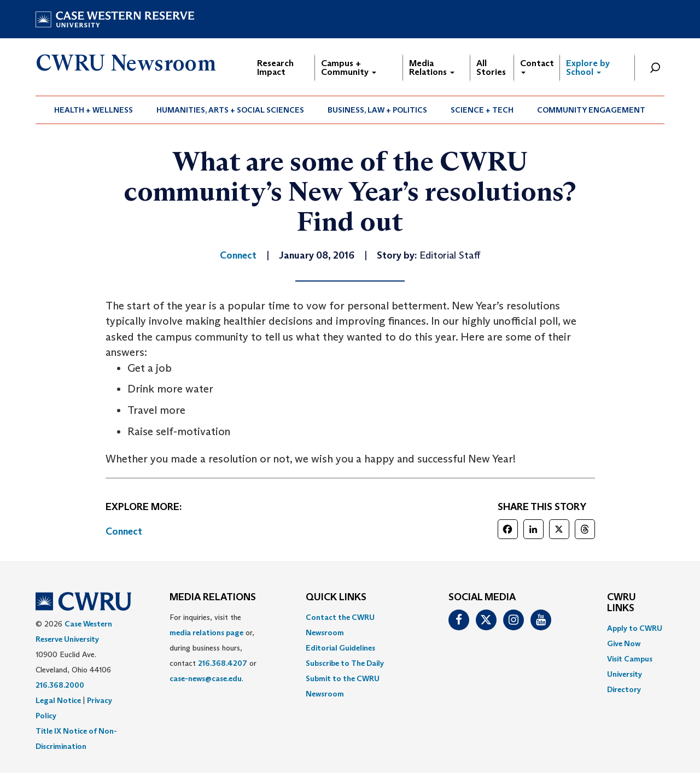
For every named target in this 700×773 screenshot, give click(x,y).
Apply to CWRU (635, 628)
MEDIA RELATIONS (213, 598)
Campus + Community (349, 68)
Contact (537, 66)
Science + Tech (482, 110)
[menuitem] (94, 110)
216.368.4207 (223, 663)
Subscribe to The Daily (345, 663)
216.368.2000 (60, 685)
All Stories (491, 68)
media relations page (206, 633)
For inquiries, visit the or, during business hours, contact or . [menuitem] (213, 648)
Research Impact (275, 68)
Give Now (624, 643)
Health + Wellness (94, 110)
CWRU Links (622, 603)
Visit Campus (630, 659)
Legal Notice (58, 700)
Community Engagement (591, 110)
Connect (124, 531)
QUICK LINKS (336, 598)
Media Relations (432, 68)
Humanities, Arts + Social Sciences (230, 110)
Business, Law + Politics (377, 110)
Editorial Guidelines (340, 648)
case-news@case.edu (206, 678)
